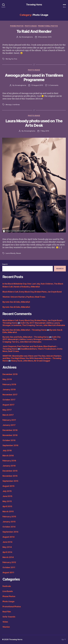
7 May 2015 (45, 131)
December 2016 (10, 430)
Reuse (19, 253)
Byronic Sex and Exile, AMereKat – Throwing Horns (26, 337)
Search (5, 264)
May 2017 (7, 410)
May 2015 (7, 501)
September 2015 (10, 481)
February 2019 (9, 384)
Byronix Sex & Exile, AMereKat (16, 302)
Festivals (7, 586)
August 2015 (8, 486)
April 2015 (7, 506)
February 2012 (9, 562)
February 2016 (9, 461)
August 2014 (8, 537)
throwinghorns (27, 37)
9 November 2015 (45, 37)
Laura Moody (10, 253)
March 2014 (8, 557)
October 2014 (9, 527)
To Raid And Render (34, 31)
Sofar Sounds (9, 617)
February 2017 (9, 420)
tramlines (16, 105)
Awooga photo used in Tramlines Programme (34, 77)
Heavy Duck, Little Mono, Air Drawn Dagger (31, 361)
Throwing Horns (34, 5)
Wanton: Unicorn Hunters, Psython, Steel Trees (24, 297)
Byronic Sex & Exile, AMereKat (16, 307)
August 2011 (8, 572)
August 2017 (8, 405)
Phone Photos (17, 26)
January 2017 (9, 425)
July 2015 (7, 491)
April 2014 (7, 552)
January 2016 (9, 466)
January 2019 (9, 389)
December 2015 (10, 471)
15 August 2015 (37, 85)
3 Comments (53, 85)
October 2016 (9, 440)
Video (5, 622)
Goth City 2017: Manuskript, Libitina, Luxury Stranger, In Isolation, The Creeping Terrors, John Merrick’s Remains (34, 324)
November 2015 (10, 476)
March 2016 (8, 456)
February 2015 (9, 517)
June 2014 (7, 542)
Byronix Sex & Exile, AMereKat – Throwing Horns (24, 330)
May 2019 (7, 379)
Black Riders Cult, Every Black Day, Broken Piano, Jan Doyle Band (32, 292)
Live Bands (8, 591)
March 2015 (8, 511)
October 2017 (9, 400)
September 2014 (10, 532)
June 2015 (7, 496)
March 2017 (8, 415)
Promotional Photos (48, 26)
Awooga (9, 105)
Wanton (6, 627)
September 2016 (10, 445)
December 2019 (10, 374)
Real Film (7, 612)
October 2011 (9, 567)
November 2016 (10, 435)
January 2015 (9, 522)
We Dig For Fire (11, 59)
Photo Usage (31, 26)
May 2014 (7, 547)
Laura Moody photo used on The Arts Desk (34, 123)
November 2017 (10, 395)
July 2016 (7, 450)
